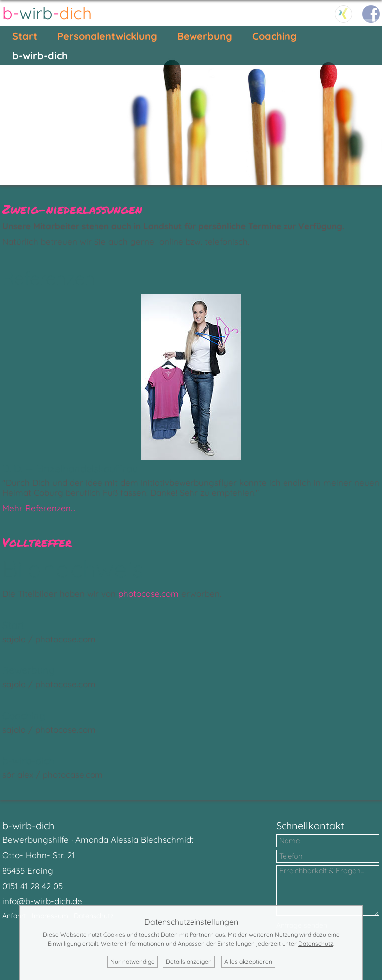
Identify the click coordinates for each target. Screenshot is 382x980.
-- (47, 13)
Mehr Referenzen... (39, 508)
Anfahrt (14, 916)
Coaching (275, 36)
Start (25, 36)
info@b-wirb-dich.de (42, 901)
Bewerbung (205, 36)
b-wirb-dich (40, 55)
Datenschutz (316, 943)
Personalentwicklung (107, 36)
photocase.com (148, 594)
